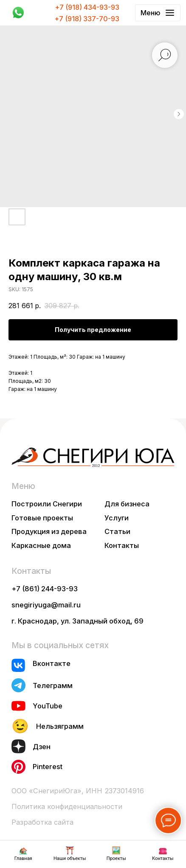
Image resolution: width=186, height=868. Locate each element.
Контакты (122, 545)
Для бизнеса (127, 504)
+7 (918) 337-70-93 (87, 19)
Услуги (117, 518)
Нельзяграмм (60, 726)
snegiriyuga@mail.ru (46, 605)
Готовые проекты (42, 518)
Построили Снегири (47, 504)
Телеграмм (53, 685)
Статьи (117, 531)
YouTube (48, 706)
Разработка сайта (42, 822)
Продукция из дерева (49, 531)
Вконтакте (52, 663)
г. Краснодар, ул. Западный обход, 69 (77, 621)
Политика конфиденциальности (67, 806)
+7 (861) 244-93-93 (45, 589)
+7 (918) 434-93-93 (87, 7)
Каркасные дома (41, 545)
